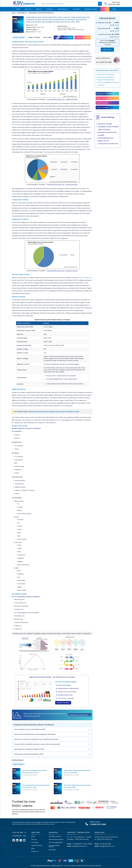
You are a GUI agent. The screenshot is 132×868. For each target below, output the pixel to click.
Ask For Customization (104, 98)
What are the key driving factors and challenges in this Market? (35, 734)
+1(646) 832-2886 (114, 4)
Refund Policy (81, 866)
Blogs (33, 848)
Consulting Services (55, 836)
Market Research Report (56, 839)
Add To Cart (107, 50)
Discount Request (103, 107)
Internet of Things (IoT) (84, 278)
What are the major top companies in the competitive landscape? (36, 739)
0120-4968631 (88, 844)
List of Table (47, 37)
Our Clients (77, 9)
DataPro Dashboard (83, 37)
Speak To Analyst (103, 103)
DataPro (105, 9)
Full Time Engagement (56, 842)
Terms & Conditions (70, 866)
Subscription (52, 850)
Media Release (63, 9)
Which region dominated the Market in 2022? (29, 754)
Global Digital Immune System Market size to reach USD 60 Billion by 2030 (54, 411)
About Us (28, 9)
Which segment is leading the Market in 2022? (29, 749)
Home (18, 9)
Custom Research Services (54, 846)
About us (34, 839)
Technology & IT (22, 13)
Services (50, 9)
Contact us (35, 851)
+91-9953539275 (17, 836)
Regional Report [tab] (19, 764)
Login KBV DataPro (37, 845)
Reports (39, 9)
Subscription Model (91, 9)
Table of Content (34, 37)
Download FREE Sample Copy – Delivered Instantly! (62, 99)
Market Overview (19, 37)
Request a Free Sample (105, 94)
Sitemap (99, 866)
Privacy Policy (91, 866)
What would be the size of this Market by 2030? (30, 729)
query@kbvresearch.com (79, 846)
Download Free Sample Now (79, 715)
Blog (114, 9)
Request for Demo (63, 703)
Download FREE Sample (64, 37)
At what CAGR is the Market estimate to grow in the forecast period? (37, 744)
